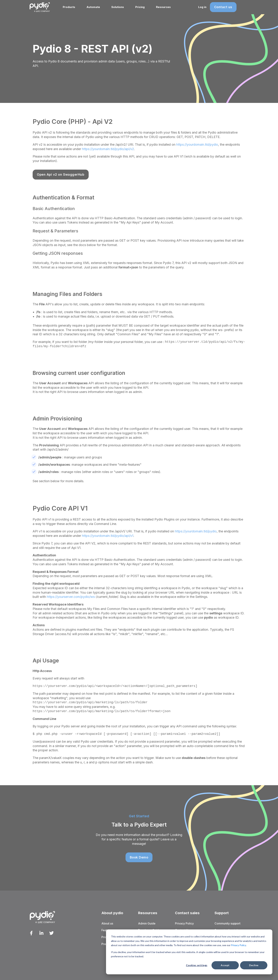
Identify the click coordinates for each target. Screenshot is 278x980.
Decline (254, 965)
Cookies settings (197, 965)
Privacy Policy (238, 945)
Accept (225, 965)
